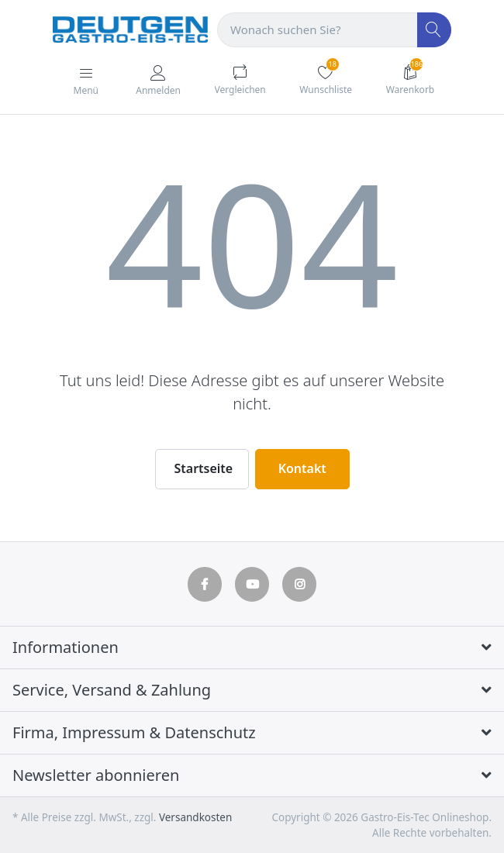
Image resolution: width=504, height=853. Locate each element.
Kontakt (302, 468)
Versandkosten (195, 817)
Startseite (204, 468)
